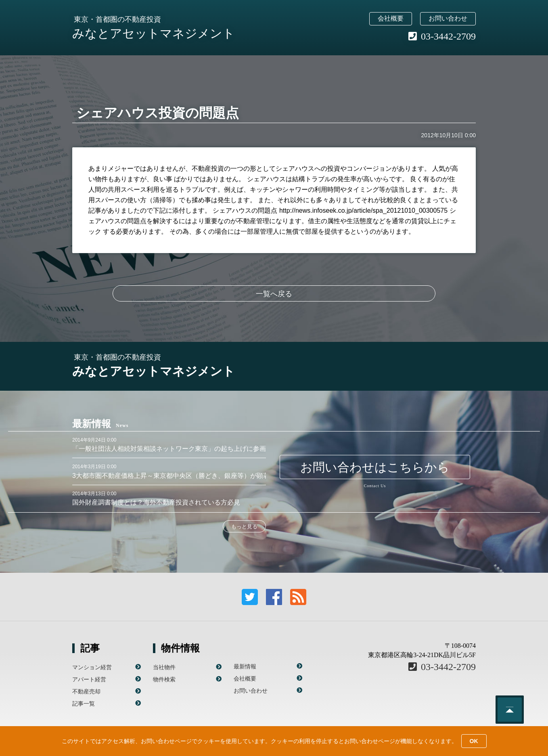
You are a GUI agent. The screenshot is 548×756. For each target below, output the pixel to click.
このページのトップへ (510, 710)
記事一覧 (84, 704)
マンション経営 (92, 667)
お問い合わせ (448, 18)
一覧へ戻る (274, 294)
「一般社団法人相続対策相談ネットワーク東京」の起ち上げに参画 (169, 449)
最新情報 (245, 666)
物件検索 (164, 679)
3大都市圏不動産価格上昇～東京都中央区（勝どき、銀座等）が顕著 (171, 476)
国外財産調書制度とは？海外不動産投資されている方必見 (156, 502)
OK (474, 741)
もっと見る (244, 527)
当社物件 (164, 667)
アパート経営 (89, 679)
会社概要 (391, 18)
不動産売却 (86, 691)
